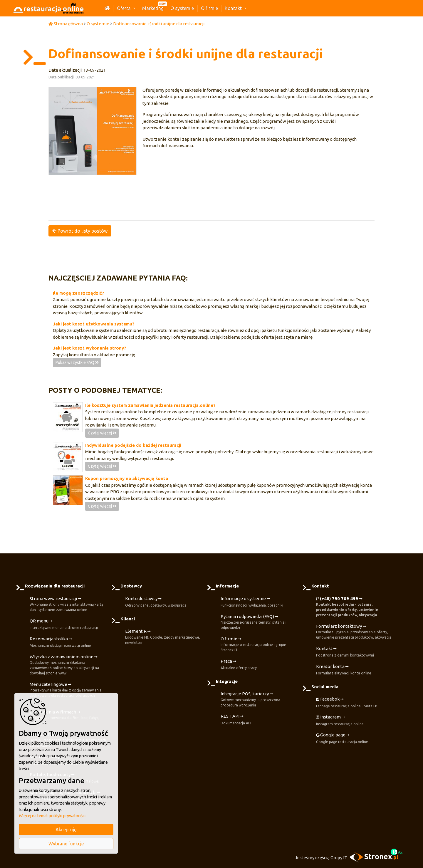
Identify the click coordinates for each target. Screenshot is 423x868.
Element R (164, 637)
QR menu (64, 624)
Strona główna (66, 24)
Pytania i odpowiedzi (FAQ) (259, 622)
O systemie (182, 8)
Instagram (340, 721)
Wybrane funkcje (66, 844)
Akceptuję (66, 830)
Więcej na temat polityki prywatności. (53, 816)
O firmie (209, 8)
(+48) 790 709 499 (355, 607)
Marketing (153, 8)
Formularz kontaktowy (355, 632)
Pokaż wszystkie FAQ (77, 362)
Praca (239, 665)
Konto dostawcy (156, 602)
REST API (236, 720)
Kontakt (234, 8)
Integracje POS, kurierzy (259, 700)
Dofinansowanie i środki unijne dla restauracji (159, 24)
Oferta (124, 8)
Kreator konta (344, 670)
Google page (342, 738)
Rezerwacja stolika (60, 642)
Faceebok (347, 703)
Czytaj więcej (102, 433)
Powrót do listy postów (80, 231)
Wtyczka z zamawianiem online (68, 665)
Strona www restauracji (68, 604)
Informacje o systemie (252, 602)
